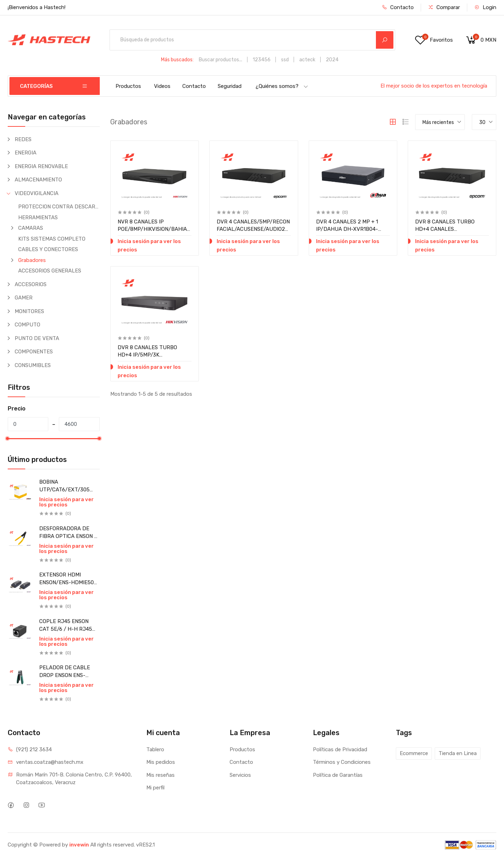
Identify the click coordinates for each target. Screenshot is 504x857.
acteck (307, 60)
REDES (23, 139)
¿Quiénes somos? (282, 86)
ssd (285, 60)
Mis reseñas (160, 775)
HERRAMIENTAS (38, 217)
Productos (128, 86)
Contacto (398, 7)
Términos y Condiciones (342, 762)
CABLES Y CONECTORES (48, 249)
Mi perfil (155, 788)
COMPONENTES (34, 352)
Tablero (155, 749)
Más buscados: (177, 60)
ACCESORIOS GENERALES (50, 271)
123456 (262, 60)
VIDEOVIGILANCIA (37, 193)
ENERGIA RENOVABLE (41, 166)
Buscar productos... (220, 60)
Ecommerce (414, 753)
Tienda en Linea (458, 753)
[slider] (8, 438)
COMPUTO (27, 325)
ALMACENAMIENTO (38, 180)
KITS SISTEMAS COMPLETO (52, 239)
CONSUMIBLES (33, 365)
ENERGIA (26, 153)
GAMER (24, 298)
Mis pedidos (161, 762)
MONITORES (29, 311)
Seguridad (230, 86)
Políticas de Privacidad (340, 749)
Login (485, 7)
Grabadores (32, 260)
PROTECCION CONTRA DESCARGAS (59, 207)
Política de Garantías (338, 775)
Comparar (444, 7)
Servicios (240, 775)
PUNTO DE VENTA (37, 338)
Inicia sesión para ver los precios (66, 502)
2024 (332, 60)
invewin (79, 845)
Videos (162, 86)
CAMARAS (31, 228)
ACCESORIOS (31, 284)
